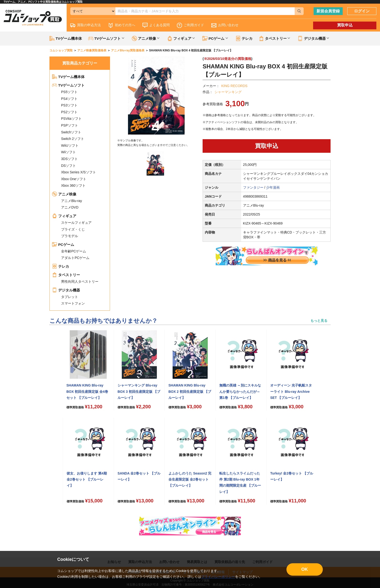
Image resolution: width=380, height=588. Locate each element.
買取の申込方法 (86, 25)
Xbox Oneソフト (74, 179)
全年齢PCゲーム (74, 251)
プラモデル (70, 236)
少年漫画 (273, 187)
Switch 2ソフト (73, 139)
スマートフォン (73, 303)
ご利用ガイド (190, 25)
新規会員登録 (328, 11)
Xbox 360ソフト (73, 185)
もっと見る (319, 321)
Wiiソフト (68, 152)
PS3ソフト (69, 105)
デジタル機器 (66, 290)
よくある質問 (156, 25)
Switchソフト (71, 132)
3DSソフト (69, 159)
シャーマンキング (228, 92)
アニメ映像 (64, 194)
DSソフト (68, 166)
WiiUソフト (70, 145)
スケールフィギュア (76, 223)
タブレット (70, 297)
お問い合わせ (225, 25)
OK (305, 569)
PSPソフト (70, 125)
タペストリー (66, 275)
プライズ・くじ (73, 229)
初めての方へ (122, 25)
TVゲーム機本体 (66, 38)
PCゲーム (63, 245)
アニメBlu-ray (71, 201)
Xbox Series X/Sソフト (79, 172)
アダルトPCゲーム (75, 258)
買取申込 (345, 25)
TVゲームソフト (68, 85)
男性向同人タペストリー (80, 282)
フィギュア (64, 216)
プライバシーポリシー (218, 577)
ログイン (362, 11)
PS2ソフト (69, 112)
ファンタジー (253, 187)
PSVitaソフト (71, 119)
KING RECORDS (234, 86)
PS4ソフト (69, 99)
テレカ (244, 38)
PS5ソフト (69, 92)
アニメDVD (70, 207)
